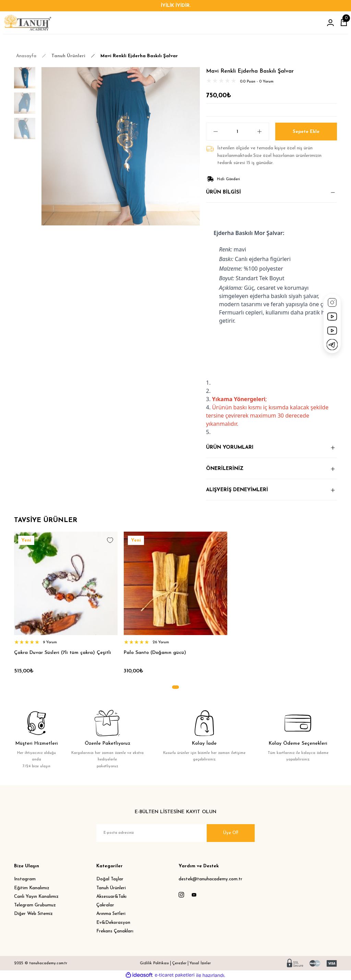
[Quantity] (238, 132)
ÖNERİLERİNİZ (225, 469)
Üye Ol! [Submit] (231, 833)
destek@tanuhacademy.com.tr (210, 879)
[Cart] (344, 23)
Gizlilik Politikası (154, 963)
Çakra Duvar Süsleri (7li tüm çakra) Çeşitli (63, 653)
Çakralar (105, 905)
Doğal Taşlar (110, 879)
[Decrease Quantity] (212, 132)
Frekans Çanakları (115, 931)
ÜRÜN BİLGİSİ (223, 192)
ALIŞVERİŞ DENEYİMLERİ (237, 490)
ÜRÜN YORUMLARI (230, 448)
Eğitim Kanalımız (32, 888)
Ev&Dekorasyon (113, 923)
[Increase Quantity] (263, 132)
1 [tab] (175, 687)
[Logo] (28, 23)
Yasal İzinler (200, 963)
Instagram (25, 879)
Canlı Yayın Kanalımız (36, 897)
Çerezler (179, 963)
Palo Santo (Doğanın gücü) (155, 653)
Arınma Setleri (111, 914)
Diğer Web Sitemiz (33, 914)
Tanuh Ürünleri (111, 888)
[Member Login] (330, 23)
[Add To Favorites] (110, 540)
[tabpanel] (66, 606)
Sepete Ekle (306, 131)
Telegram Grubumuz (35, 905)
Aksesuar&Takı (111, 897)
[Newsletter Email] (175, 833)
